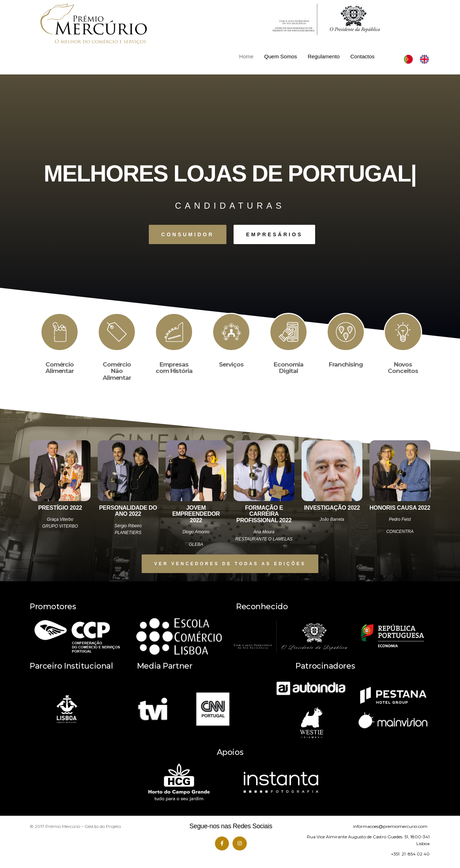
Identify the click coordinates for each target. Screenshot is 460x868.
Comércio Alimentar (60, 368)
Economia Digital (288, 368)
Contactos (363, 56)
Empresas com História (174, 368)
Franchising (346, 364)
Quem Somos (281, 56)
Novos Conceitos (403, 368)
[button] (188, 234)
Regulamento (324, 56)
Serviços (231, 364)
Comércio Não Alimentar (117, 371)
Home (246, 56)
